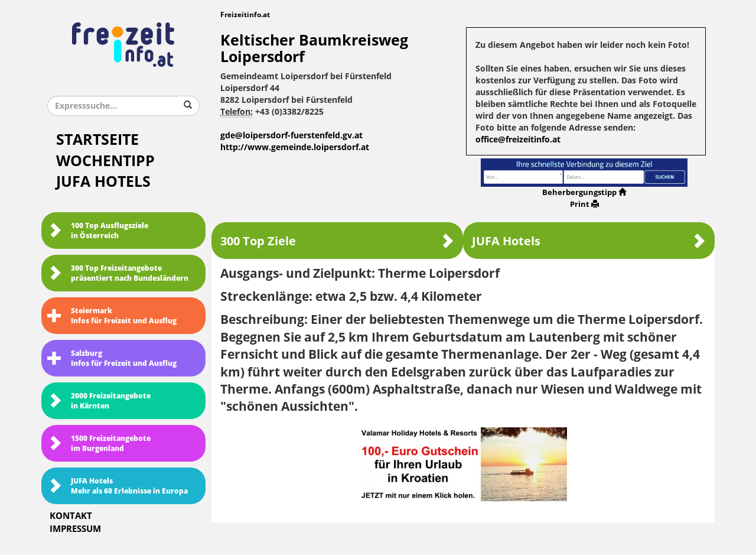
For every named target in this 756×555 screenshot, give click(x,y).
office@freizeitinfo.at (518, 140)
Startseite (97, 140)
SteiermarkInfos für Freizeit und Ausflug (112, 316)
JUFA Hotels (103, 182)
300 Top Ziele (337, 241)
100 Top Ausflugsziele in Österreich (98, 231)
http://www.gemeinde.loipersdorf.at (295, 147)
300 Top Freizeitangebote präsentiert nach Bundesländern (118, 273)
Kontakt (71, 516)
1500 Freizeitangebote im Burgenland (99, 444)
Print (584, 204)
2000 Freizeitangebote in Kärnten (99, 401)
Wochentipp (105, 161)
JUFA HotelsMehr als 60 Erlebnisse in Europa (118, 486)
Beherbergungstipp (584, 192)
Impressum (75, 529)
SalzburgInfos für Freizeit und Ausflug (112, 358)
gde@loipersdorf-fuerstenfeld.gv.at (291, 136)
